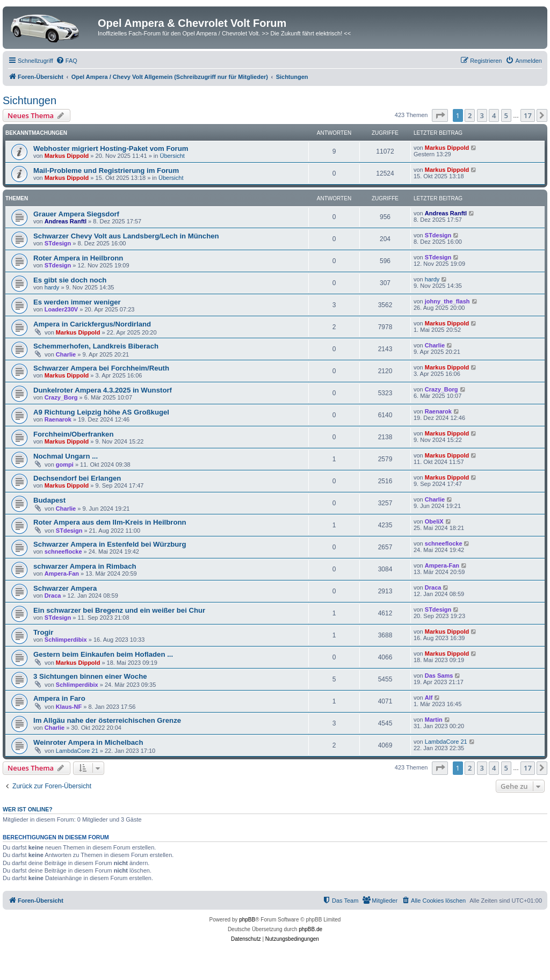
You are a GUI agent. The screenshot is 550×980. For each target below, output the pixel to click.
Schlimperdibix (66, 640)
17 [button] (528, 115)
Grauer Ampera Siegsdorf (76, 214)
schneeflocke (63, 551)
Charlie (66, 354)
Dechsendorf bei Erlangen (77, 478)
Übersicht (172, 156)
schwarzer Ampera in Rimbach (85, 566)
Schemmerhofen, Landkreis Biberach (96, 346)
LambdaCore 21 (77, 751)
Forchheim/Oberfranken (74, 434)
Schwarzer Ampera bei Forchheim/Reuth (101, 368)
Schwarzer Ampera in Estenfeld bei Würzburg (110, 544)
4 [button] (494, 115)
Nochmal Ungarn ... (66, 456)
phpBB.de (310, 929)
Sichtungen (30, 100)
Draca (53, 596)
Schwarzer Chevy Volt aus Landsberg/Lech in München (126, 236)
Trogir (43, 632)
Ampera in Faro (59, 698)
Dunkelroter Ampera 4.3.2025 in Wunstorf (103, 390)
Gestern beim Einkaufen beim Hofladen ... (103, 654)
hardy (52, 287)
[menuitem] (67, 61)
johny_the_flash (447, 301)
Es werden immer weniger (77, 302)
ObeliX (434, 521)
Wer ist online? (28, 809)
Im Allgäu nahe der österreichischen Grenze (107, 720)
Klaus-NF (69, 707)
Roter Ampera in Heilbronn (78, 258)
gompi (65, 464)
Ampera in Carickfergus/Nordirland (92, 324)
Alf (429, 698)
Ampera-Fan (62, 574)
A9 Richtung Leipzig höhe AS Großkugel (101, 412)
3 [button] (482, 115)
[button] (440, 115)
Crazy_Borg (61, 397)
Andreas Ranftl (66, 221)
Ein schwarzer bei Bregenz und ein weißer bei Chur (119, 610)
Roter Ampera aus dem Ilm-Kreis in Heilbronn (110, 522)
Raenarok (58, 419)
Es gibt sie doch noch (70, 280)
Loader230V (61, 309)
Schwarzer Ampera (65, 588)
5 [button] (506, 115)
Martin (434, 720)
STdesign (58, 243)
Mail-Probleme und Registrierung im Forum (106, 170)
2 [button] (470, 115)
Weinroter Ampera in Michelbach (88, 742)
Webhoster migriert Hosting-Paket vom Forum (111, 148)
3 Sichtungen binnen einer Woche (90, 676)
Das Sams (439, 676)
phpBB (247, 920)
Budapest (49, 500)
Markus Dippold (67, 156)
